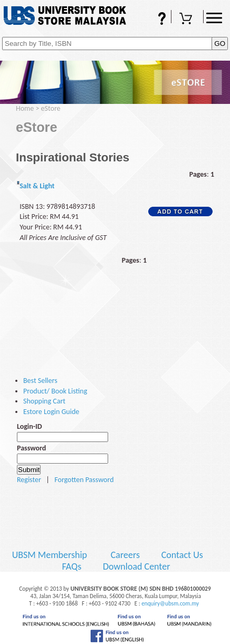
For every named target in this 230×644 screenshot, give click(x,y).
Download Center (137, 566)
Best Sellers (40, 381)
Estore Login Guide (51, 412)
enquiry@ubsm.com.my (170, 603)
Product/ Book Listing (55, 391)
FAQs (155, 20)
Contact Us (183, 555)
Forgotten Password (84, 480)
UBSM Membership (51, 555)
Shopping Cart (187, 20)
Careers (125, 555)
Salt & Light (37, 186)
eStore (51, 108)
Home (25, 108)
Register (29, 480)
